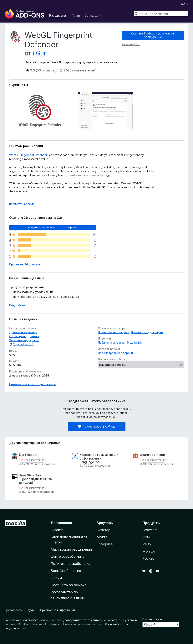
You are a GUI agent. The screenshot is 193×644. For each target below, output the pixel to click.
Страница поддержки (24, 336)
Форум (56, 578)
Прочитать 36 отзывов (25, 264)
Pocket (148, 558)
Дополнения (61, 523)
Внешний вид (140, 332)
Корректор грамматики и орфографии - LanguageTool (99, 458)
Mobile (102, 537)
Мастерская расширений (71, 549)
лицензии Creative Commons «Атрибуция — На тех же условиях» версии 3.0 (56, 624)
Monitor (149, 551)
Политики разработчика (70, 564)
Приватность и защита (113, 332)
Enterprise (105, 544)
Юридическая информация (57, 610)
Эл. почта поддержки (24, 340)
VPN (146, 537)
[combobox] (161, 14)
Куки (31, 610)
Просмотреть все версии (115, 353)
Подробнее (17, 305)
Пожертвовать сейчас (97, 426)
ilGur (40, 53)
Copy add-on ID (21, 344)
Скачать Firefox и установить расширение (153, 35)
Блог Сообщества (66, 571)
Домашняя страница (23, 332)
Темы (76, 15)
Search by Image (153, 455)
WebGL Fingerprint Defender (28, 155)
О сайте (57, 530)
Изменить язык (152, 619)
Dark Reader (28, 455)
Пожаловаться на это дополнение (33, 384)
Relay (147, 544)
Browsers (150, 530)
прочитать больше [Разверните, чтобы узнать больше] (22, 204)
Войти (184, 4)
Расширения (58, 15)
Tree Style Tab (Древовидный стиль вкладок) (36, 479)
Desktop (103, 530)
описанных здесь (52, 620)
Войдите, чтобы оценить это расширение (53, 228)
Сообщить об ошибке (69, 585)
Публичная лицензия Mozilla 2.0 (120, 343)
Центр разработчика (68, 556)
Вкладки (157, 332)
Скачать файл (131, 44)
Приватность (13, 610)
